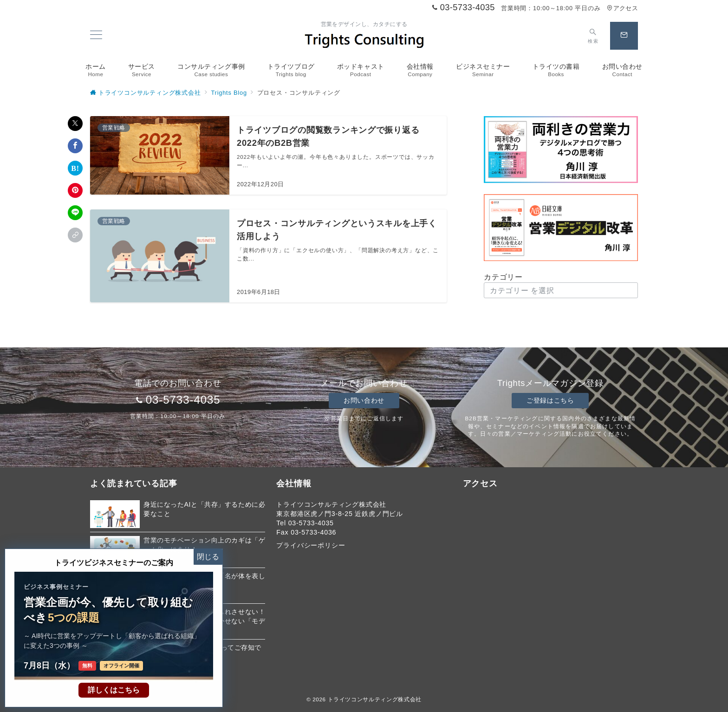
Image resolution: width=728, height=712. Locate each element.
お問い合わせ (364, 400)
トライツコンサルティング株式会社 (375, 699)
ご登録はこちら (550, 400)
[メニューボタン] (96, 36)
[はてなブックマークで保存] (75, 168)
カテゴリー (503, 277)
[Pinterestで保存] (75, 190)
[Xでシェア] (75, 124)
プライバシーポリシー (311, 545)
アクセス (622, 8)
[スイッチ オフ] (593, 36)
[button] (75, 235)
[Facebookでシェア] (75, 146)
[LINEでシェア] (75, 213)
